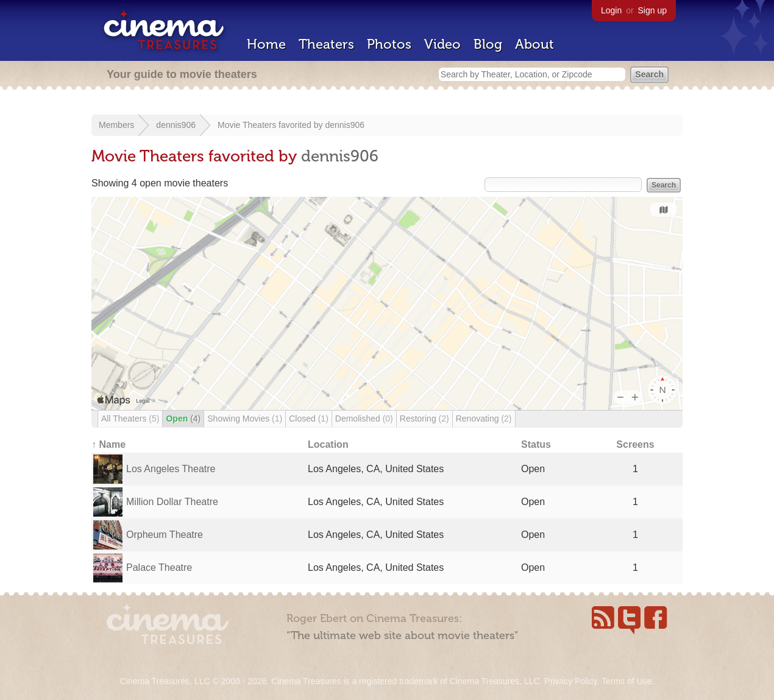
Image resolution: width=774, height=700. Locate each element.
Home (266, 44)
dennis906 (176, 125)
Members (116, 125)
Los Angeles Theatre (171, 469)
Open (183, 419)
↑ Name (108, 444)
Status (536, 444)
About (534, 44)
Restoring (424, 419)
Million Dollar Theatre (172, 502)
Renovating (484, 419)
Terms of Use (627, 681)
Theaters (326, 44)
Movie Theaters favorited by (271, 125)
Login (611, 10)
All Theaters (130, 419)
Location (328, 444)
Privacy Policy (570, 681)
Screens (635, 444)
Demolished (364, 419)
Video (442, 44)
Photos (389, 44)
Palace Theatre (159, 567)
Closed (309, 419)
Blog (488, 44)
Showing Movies (245, 419)
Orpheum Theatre (165, 535)
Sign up (652, 10)
